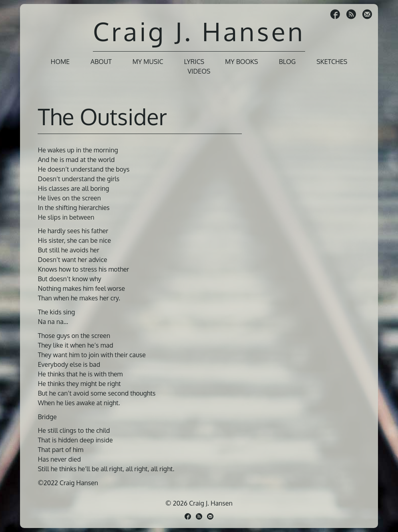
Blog (287, 62)
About (101, 62)
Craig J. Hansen (199, 31)
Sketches (332, 62)
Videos (199, 71)
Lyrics (194, 62)
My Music (148, 62)
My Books (241, 62)
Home (60, 62)
